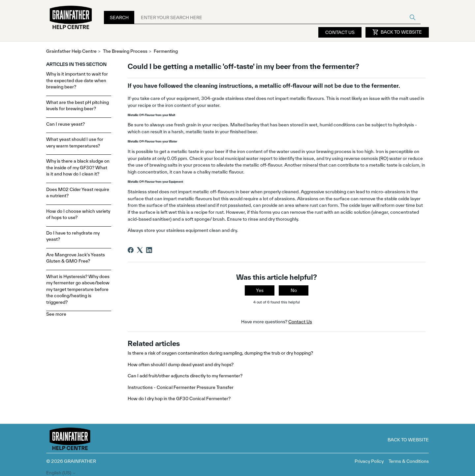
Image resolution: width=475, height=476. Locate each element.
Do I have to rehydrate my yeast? (73, 236)
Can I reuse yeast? (65, 124)
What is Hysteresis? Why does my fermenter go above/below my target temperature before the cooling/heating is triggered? (78, 289)
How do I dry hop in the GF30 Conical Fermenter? (179, 398)
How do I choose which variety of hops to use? (78, 214)
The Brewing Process (125, 51)
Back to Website (397, 32)
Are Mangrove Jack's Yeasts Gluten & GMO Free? (76, 258)
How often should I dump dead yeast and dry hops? (181, 365)
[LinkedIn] (149, 250)
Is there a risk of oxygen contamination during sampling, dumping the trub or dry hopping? (220, 353)
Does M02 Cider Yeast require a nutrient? (78, 193)
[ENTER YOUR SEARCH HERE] (277, 17)
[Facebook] (131, 250)
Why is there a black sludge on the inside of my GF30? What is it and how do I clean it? (78, 167)
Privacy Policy (369, 461)
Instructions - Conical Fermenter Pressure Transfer (181, 387)
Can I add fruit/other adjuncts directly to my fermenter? (185, 376)
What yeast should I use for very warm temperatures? (75, 143)
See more (56, 314)
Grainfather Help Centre (71, 51)
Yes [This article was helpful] (260, 290)
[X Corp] (140, 250)
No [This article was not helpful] (294, 290)
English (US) (61, 473)
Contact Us (340, 32)
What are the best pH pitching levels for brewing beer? (78, 106)
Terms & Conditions (409, 461)
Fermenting (166, 51)
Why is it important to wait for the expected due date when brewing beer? (77, 80)
